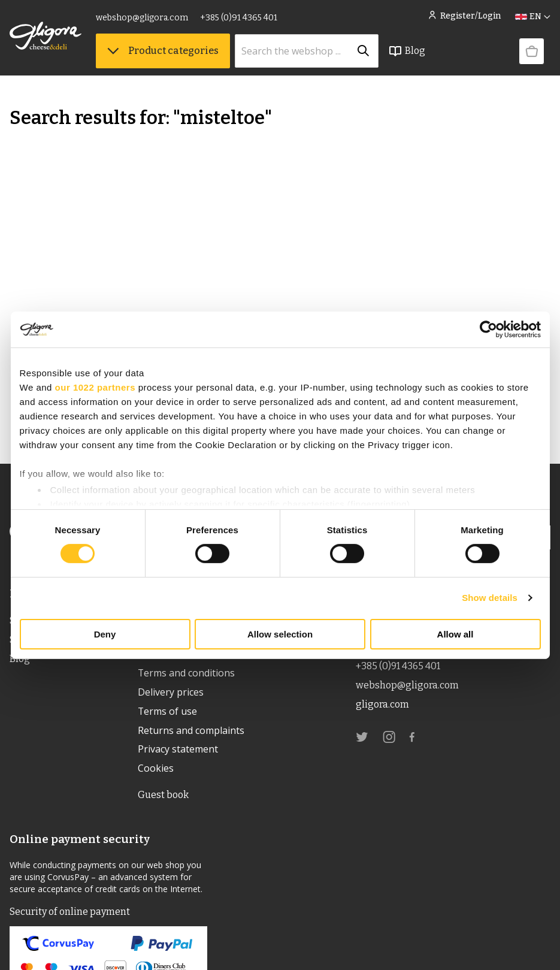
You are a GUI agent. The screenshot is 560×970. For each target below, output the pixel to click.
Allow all (455, 634)
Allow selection (280, 634)
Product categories (163, 51)
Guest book (163, 795)
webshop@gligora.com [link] (142, 18)
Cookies (156, 769)
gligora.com (382, 704)
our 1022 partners (95, 387)
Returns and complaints (191, 731)
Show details (490, 598)
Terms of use (168, 712)
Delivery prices (171, 693)
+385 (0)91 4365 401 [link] (239, 18)
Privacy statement (178, 750)
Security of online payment (69, 912)
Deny (105, 634)
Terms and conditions (187, 673)
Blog (407, 51)
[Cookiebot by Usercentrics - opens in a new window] (488, 329)
